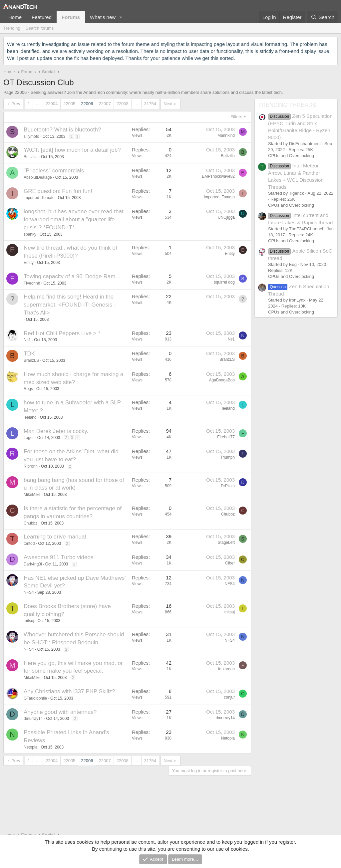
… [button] (38, 104)
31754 (150, 104)
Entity (29, 263)
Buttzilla (31, 157)
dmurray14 (33, 719)
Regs (28, 389)
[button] (121, 17)
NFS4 (29, 592)
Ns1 (27, 340)
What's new (103, 17)
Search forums (40, 28)
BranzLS (31, 360)
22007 (105, 104)
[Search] (323, 17)
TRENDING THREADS (287, 105)
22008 (123, 104)
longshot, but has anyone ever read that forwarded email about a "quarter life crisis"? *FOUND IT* (74, 219)
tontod (29, 543)
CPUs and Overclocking (291, 156)
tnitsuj (29, 621)
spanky (30, 234)
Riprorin (31, 466)
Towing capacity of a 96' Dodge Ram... (72, 276)
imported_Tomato (39, 198)
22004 (52, 104)
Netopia (30, 747)
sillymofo (31, 136)
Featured (42, 17)
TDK (29, 354)
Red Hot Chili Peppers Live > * (62, 333)
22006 (87, 104)
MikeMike (32, 495)
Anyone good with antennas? (60, 712)
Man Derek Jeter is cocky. (56, 431)
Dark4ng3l (33, 564)
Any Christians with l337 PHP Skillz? (69, 691)
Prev (16, 104)
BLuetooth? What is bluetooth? (62, 130)
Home (15, 17)
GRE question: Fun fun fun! (58, 191)
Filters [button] (236, 117)
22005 (69, 104)
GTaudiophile (35, 698)
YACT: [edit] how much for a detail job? (72, 150)
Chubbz (30, 523)
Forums (71, 17)
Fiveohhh (32, 283)
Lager (29, 438)
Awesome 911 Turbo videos (58, 557)
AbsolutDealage (38, 177)
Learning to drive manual (55, 537)
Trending (12, 28)
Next (168, 104)
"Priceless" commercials (54, 171)
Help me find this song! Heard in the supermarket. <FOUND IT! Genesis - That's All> (70, 305)
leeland (30, 417)
